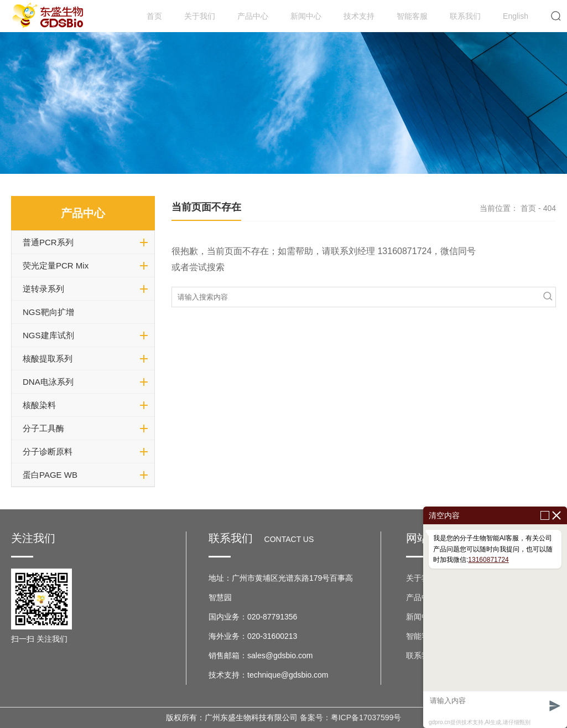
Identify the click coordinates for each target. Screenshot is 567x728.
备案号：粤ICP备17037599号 (351, 717)
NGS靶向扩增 (48, 312)
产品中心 (253, 16)
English (516, 16)
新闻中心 (306, 16)
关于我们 (200, 16)
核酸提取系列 (48, 358)
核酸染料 (39, 405)
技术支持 (359, 16)
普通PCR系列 (48, 242)
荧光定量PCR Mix (56, 265)
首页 (154, 16)
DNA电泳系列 (48, 382)
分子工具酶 (43, 428)
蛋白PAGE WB (50, 475)
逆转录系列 (43, 289)
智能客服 (412, 16)
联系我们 (465, 16)
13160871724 (488, 560)
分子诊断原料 (48, 451)
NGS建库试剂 (48, 335)
